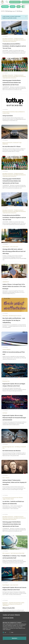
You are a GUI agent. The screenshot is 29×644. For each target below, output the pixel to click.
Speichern (15, 638)
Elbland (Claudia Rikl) (9, 608)
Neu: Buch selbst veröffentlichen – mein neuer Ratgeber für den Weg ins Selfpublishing (14, 320)
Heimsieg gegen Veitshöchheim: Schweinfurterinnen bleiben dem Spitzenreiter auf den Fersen (12, 83)
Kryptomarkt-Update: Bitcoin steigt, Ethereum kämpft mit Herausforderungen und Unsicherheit (14, 418)
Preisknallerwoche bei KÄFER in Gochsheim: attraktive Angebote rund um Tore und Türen (14, 46)
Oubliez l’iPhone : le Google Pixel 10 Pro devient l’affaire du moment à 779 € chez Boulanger (14, 287)
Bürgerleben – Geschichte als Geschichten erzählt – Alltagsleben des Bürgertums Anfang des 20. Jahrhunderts (14, 604)
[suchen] (7, 2)
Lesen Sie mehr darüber (8, 618)
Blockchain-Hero (6, 381)
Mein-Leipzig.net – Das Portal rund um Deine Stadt (13, 553)
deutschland (5, 7)
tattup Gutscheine (8, 116)
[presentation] (27, 7)
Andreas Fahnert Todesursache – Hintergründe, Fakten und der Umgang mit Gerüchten (14, 482)
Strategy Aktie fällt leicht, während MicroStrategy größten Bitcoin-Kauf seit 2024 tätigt (14, 251)
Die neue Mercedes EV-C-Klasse (11, 147)
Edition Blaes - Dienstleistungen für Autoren (12, 316)
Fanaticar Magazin (7, 350)
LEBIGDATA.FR (6, 282)
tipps (19, 7)
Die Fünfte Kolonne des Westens (12, 451)
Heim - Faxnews (6, 478)
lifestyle (13, 7)
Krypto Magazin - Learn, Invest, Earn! (10, 247)
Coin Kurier (5, 413)
